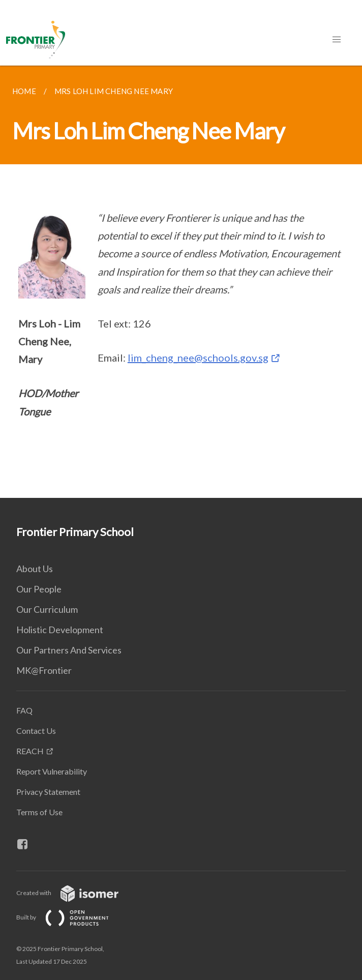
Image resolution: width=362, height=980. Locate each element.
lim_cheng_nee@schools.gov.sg (198, 358)
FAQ (24, 710)
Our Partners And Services (69, 650)
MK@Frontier (44, 670)
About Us (35, 569)
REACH (30, 751)
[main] (181, 282)
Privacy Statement (48, 792)
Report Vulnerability (52, 771)
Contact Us (36, 731)
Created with (76, 893)
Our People (39, 589)
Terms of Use (39, 812)
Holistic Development (60, 630)
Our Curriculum (47, 609)
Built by (71, 917)
